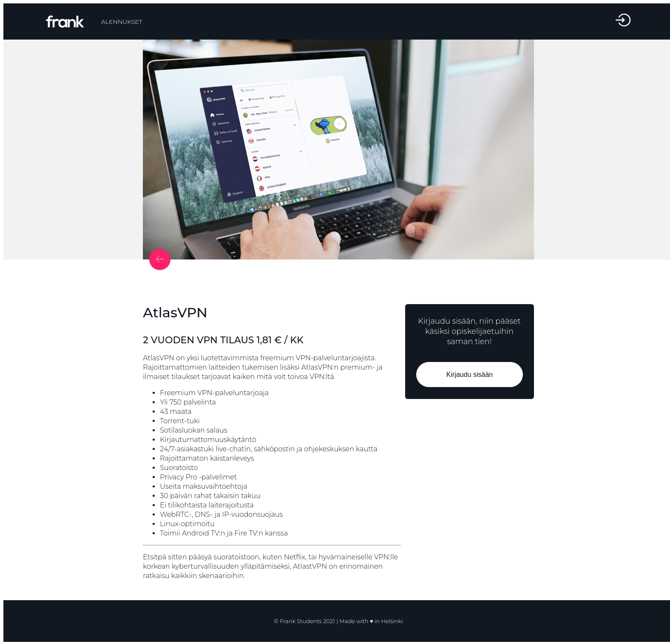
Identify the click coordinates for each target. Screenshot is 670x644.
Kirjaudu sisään (469, 375)
